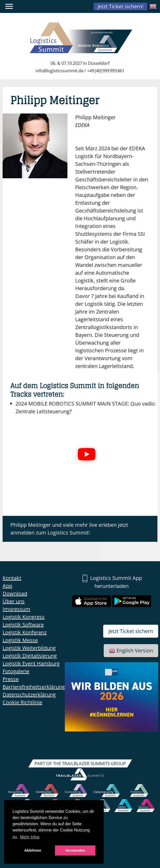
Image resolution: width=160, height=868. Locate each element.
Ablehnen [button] (33, 850)
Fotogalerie (16, 671)
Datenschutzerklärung (29, 695)
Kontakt (12, 578)
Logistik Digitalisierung (30, 656)
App (7, 586)
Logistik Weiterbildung (29, 648)
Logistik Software (23, 625)
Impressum (16, 609)
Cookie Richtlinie (22, 702)
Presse (11, 679)
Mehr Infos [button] (30, 837)
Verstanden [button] (75, 850)
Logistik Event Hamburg (31, 663)
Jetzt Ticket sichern (131, 631)
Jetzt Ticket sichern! (120, 6)
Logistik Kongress (24, 617)
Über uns (14, 601)
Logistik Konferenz (25, 632)
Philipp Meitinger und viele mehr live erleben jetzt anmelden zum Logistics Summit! (69, 529)
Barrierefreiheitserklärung (34, 687)
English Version (131, 650)
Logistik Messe (20, 640)
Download (15, 593)
